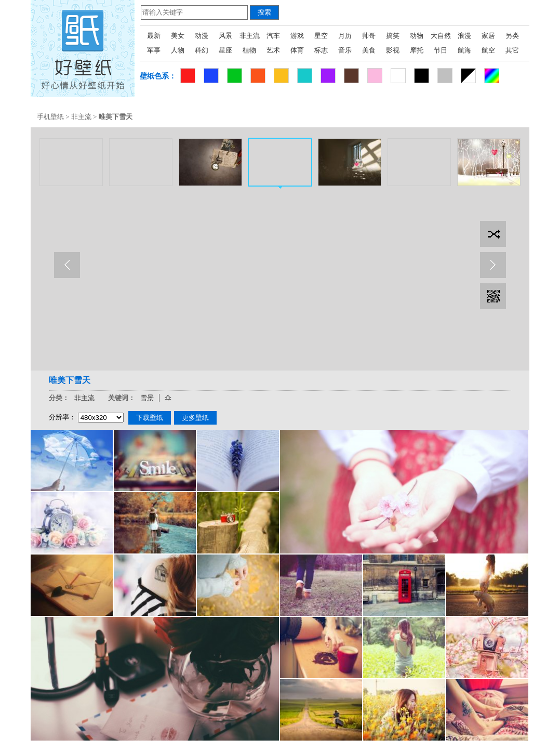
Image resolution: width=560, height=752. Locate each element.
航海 (464, 50)
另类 (512, 36)
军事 (154, 50)
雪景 (147, 398)
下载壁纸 (150, 418)
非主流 (250, 36)
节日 (441, 50)
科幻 (202, 50)
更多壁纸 (195, 418)
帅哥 (369, 36)
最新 (154, 36)
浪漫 (464, 36)
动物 (417, 36)
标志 (321, 50)
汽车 (273, 36)
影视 (393, 50)
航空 (488, 50)
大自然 (441, 36)
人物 (178, 50)
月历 (345, 36)
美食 (369, 50)
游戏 (297, 36)
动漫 (202, 36)
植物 (249, 50)
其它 (512, 50)
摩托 (417, 50)
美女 (178, 36)
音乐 (345, 50)
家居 (488, 36)
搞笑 (393, 36)
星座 (225, 50)
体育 (297, 50)
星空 (321, 36)
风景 (225, 36)
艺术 (273, 50)
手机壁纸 (50, 117)
